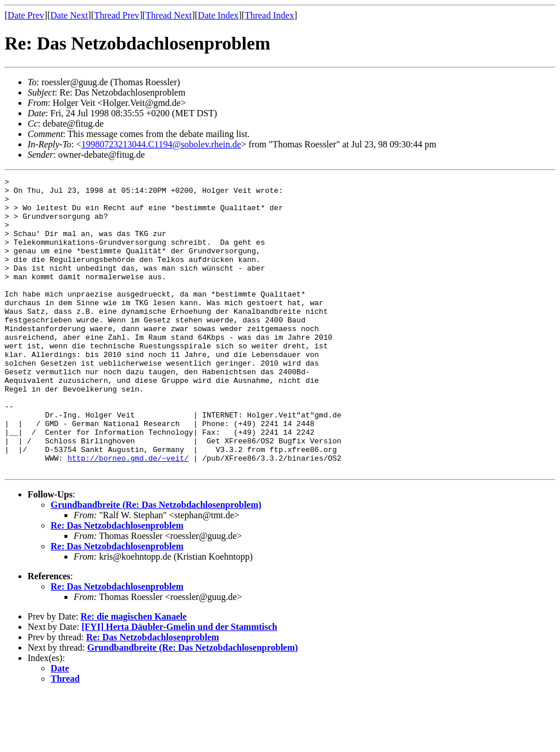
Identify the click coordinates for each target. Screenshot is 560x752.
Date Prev (26, 15)
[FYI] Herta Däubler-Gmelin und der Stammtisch (180, 685)
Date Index (218, 15)
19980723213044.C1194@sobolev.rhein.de (161, 144)
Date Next (69, 15)
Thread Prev (117, 15)
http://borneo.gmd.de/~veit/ (128, 515)
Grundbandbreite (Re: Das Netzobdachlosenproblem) (156, 563)
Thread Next (169, 15)
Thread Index (269, 15)
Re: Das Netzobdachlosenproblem (117, 584)
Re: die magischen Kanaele (134, 675)
